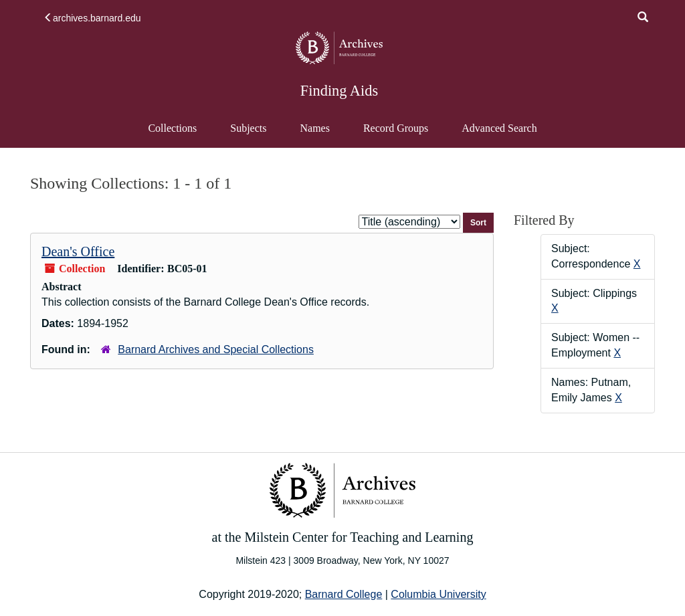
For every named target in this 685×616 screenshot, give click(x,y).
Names (314, 128)
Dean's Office (78, 251)
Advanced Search (499, 134)
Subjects (248, 128)
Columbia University (438, 594)
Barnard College (344, 594)
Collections (172, 128)
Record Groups (396, 128)
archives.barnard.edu (92, 18)
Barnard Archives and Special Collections (216, 349)
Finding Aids (339, 91)
